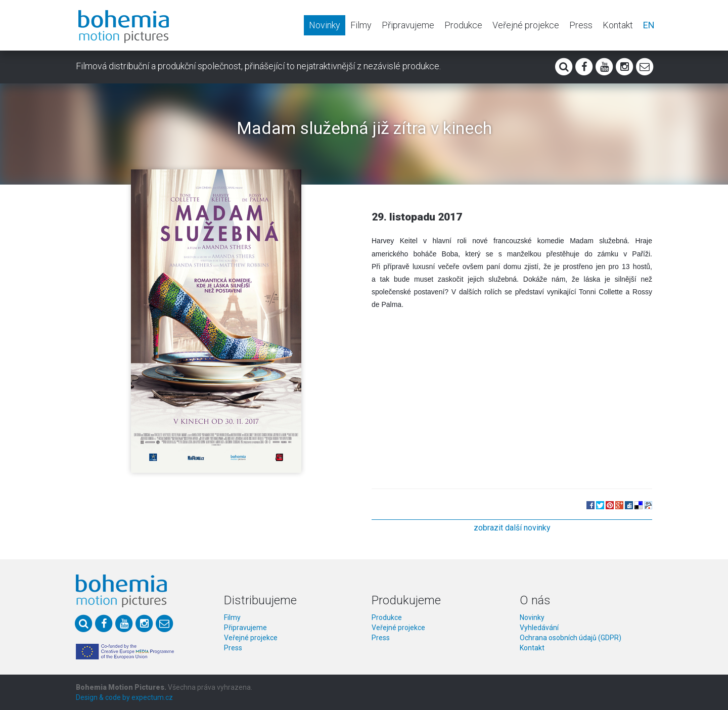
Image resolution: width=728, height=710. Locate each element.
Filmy (361, 25)
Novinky (325, 25)
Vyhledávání (539, 628)
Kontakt (618, 25)
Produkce (463, 25)
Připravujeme (408, 25)
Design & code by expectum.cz (124, 697)
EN (649, 25)
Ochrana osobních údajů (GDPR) (571, 638)
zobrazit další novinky (512, 528)
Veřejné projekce (526, 25)
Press (581, 25)
